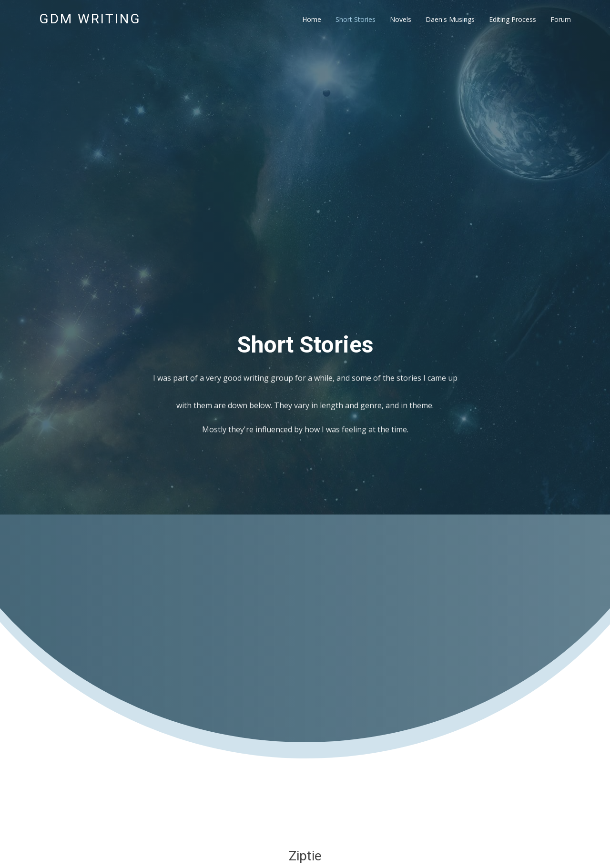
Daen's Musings (450, 19)
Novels (401, 19)
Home (312, 19)
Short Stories (356, 19)
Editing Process (513, 19)
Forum (561, 19)
